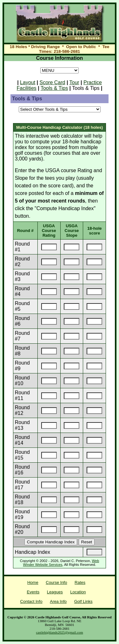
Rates (80, 582)
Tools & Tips (54, 88)
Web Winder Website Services (61, 563)
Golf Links (83, 601)
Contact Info (31, 601)
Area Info (58, 601)
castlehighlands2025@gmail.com (59, 632)
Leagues (55, 592)
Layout (28, 82)
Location (78, 592)
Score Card (53, 82)
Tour (74, 82)
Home (33, 582)
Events (33, 592)
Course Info (56, 582)
